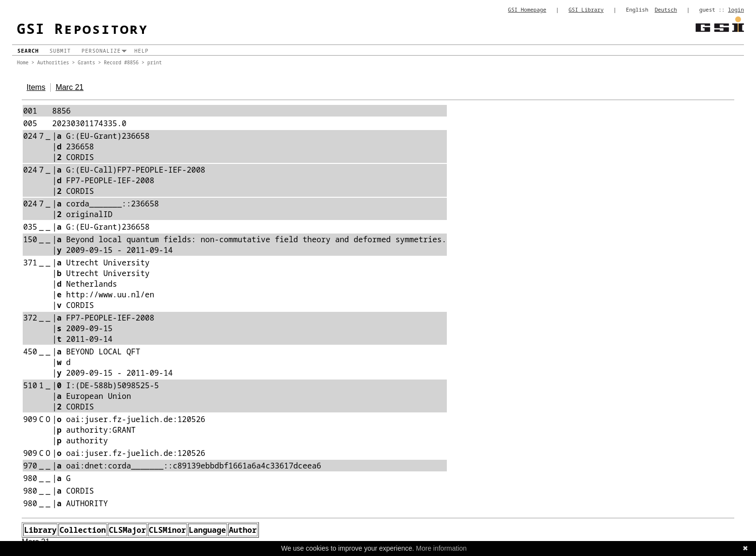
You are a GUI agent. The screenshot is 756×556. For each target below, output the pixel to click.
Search (28, 51)
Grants (86, 62)
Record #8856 (121, 62)
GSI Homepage (527, 9)
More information (441, 548)
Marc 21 (70, 87)
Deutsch (666, 9)
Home (23, 62)
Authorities (53, 62)
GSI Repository (83, 28)
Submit (60, 51)
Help (142, 51)
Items (36, 87)
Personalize (101, 51)
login (736, 9)
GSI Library (586, 9)
